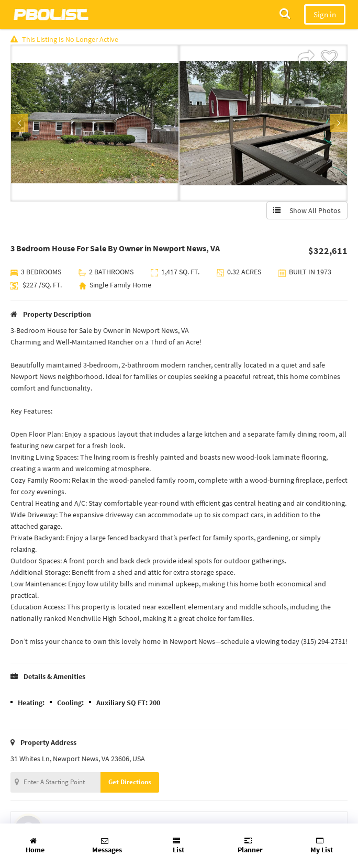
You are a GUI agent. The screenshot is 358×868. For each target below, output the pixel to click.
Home (35, 846)
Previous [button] (19, 123)
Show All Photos (307, 210)
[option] (95, 123)
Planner (250, 846)
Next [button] (339, 123)
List (178, 846)
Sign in (325, 14)
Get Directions (130, 782)
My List (322, 846)
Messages (107, 846)
